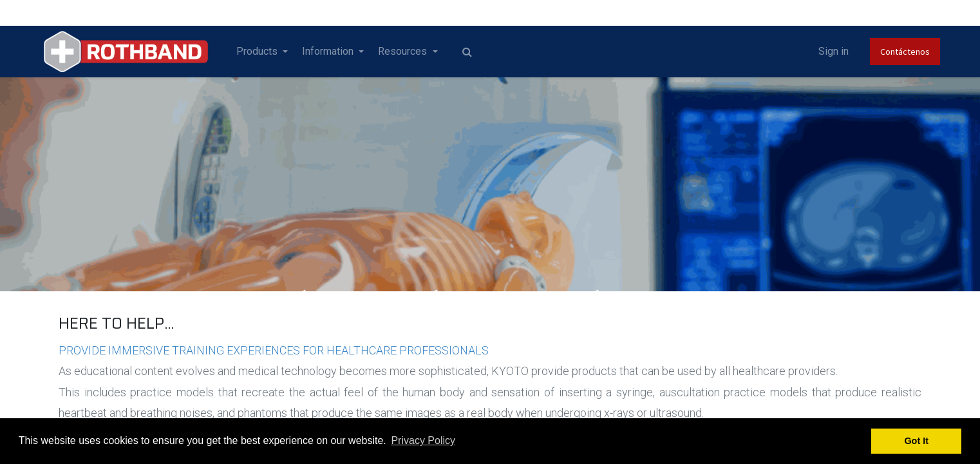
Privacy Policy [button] (423, 440)
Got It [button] (916, 441)
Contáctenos (881, 52)
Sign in (809, 51)
